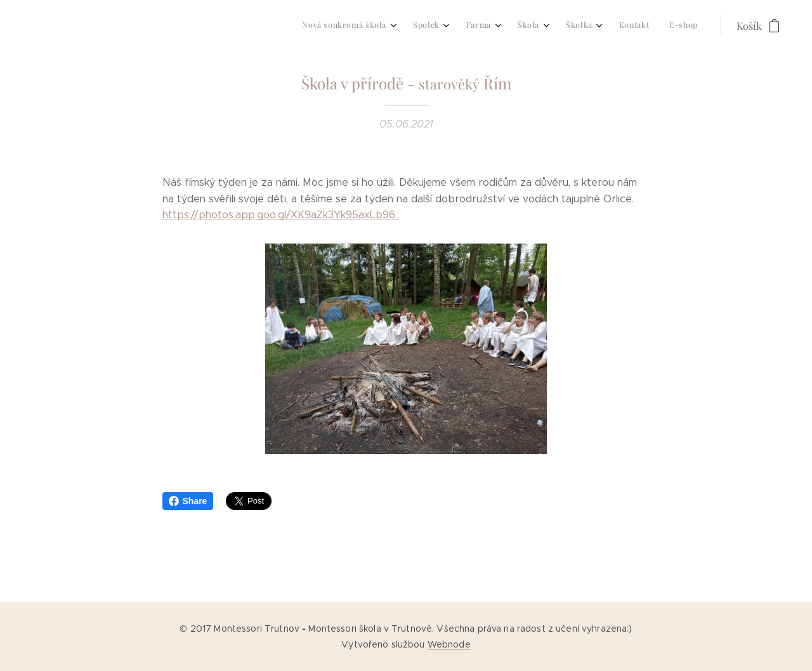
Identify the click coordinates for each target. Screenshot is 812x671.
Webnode (449, 644)
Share (188, 501)
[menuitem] (551, 26)
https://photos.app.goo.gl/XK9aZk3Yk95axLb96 (280, 215)
